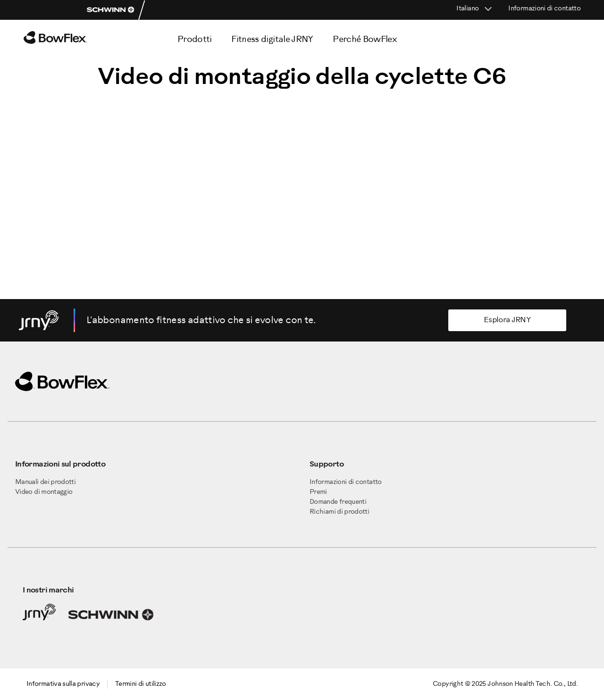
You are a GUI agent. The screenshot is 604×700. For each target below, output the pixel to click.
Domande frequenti (338, 502)
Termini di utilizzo (141, 684)
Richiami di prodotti (339, 512)
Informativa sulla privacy (63, 684)
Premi (318, 492)
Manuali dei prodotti (45, 482)
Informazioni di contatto (544, 9)
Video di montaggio (44, 492)
